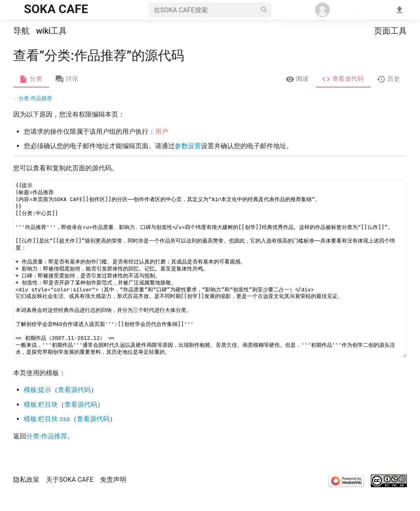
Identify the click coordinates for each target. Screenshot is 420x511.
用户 (162, 151)
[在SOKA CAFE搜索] (203, 10)
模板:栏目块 (41, 424)
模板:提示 (38, 409)
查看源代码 (75, 409)
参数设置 (188, 166)
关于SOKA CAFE (70, 499)
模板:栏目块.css (47, 439)
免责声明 (113, 499)
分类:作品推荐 (35, 118)
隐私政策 (26, 499)
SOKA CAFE (56, 9)
